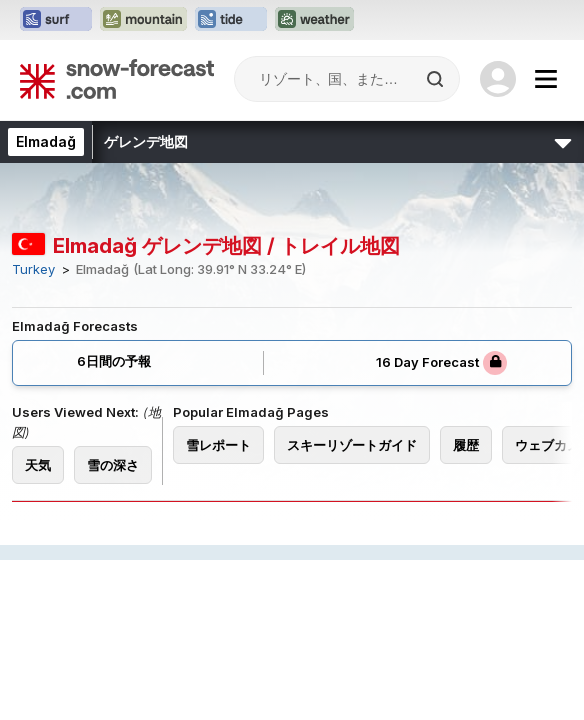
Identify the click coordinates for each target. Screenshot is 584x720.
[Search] (437, 79)
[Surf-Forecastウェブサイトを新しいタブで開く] (56, 20)
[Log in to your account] (498, 79)
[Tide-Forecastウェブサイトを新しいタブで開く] (231, 20)
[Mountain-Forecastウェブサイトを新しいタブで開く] (143, 20)
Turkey (33, 269)
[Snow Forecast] (117, 79)
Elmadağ (46, 141)
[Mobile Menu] (546, 79)
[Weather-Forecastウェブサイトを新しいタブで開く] (314, 20)
